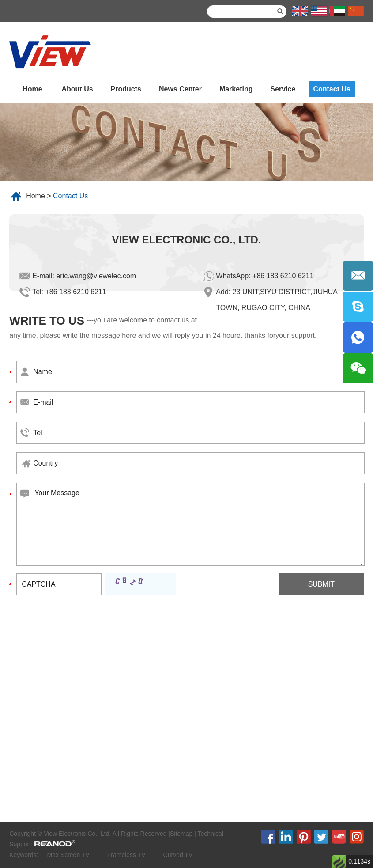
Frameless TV (126, 855)
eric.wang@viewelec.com (96, 276)
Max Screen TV (68, 855)
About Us (77, 89)
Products (126, 89)
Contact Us (332, 89)
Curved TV (178, 855)
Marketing (236, 89)
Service (283, 89)
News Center (180, 89)
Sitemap (181, 834)
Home (32, 89)
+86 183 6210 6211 (283, 276)
